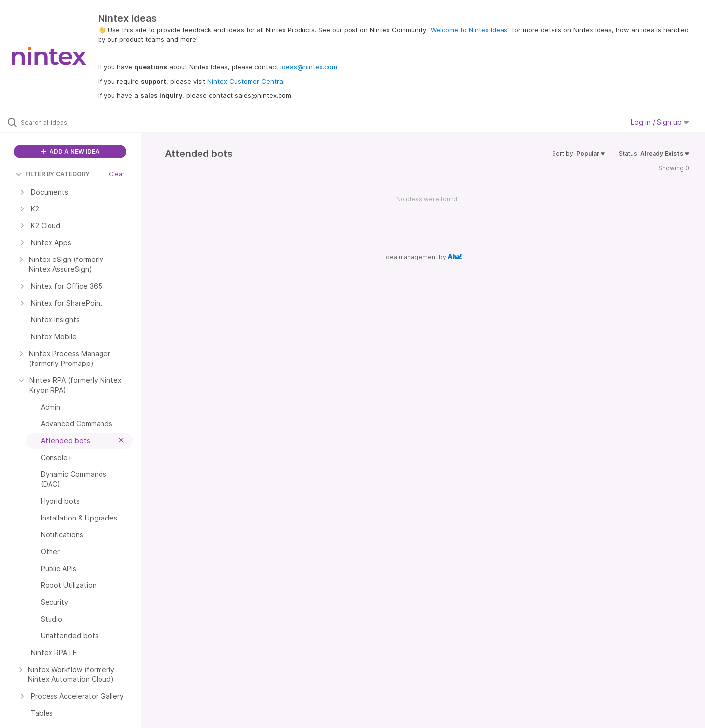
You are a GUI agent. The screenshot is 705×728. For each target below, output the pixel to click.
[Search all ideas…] (83, 122)
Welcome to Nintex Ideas (469, 30)
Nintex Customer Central (246, 81)
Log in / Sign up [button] (660, 122)
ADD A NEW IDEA (70, 151)
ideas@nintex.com (309, 67)
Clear (117, 174)
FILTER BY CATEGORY (53, 174)
